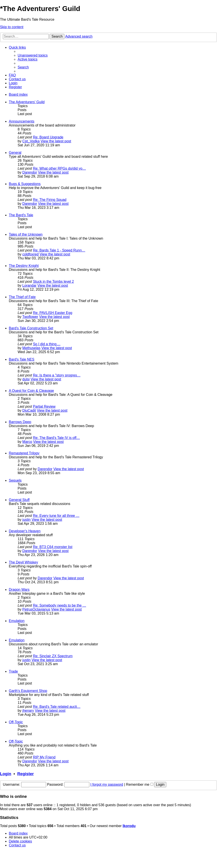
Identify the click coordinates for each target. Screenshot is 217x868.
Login (6, 774)
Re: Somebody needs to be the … (59, 605)
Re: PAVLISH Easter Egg (52, 313)
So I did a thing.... (47, 344)
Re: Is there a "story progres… (57, 375)
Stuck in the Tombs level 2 (53, 282)
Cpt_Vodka (31, 141)
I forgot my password (107, 785)
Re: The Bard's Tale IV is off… (56, 438)
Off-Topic (16, 722)
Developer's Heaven (25, 531)
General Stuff (19, 500)
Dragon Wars (19, 590)
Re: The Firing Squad (50, 200)
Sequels (15, 480)
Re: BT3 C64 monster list (53, 547)
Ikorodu (129, 826)
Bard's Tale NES (22, 359)
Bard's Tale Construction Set (31, 328)
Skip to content (12, 27)
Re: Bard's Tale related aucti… (57, 707)
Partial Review (44, 406)
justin (26, 520)
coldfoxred (30, 254)
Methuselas (31, 348)
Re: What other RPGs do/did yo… (59, 168)
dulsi (26, 379)
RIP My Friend (44, 757)
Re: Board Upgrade (48, 137)
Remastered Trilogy (24, 453)
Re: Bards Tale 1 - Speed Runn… (59, 250)
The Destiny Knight (24, 266)
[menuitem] (33, 55)
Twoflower (30, 317)
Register (25, 774)
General (15, 153)
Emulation (17, 621)
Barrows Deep (20, 422)
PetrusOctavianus (36, 609)
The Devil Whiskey (23, 562)
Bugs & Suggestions (25, 184)
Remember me (139, 785)
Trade (13, 671)
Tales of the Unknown (26, 234)
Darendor (30, 172)
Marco (27, 442)
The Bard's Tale (21, 215)
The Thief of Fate (22, 297)
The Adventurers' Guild (27, 102)
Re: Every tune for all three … (56, 516)
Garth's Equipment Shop (28, 691)
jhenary (28, 711)
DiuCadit (29, 410)
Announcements (22, 121)
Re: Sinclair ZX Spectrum (53, 656)
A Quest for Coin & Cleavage (31, 391)
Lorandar (29, 285)
